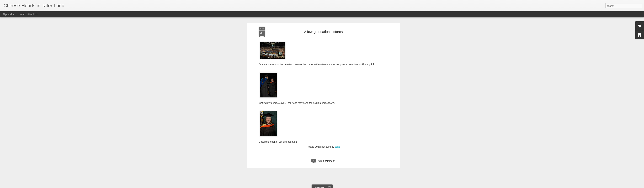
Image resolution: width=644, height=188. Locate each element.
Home (22, 14)
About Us (33, 14)
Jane (337, 63)
